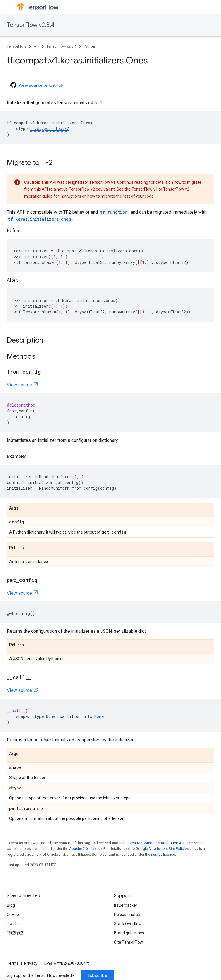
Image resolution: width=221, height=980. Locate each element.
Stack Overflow (128, 924)
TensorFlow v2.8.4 (31, 25)
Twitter (14, 924)
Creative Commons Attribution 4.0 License (163, 843)
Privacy (31, 963)
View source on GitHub (37, 85)
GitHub (13, 915)
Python (89, 46)
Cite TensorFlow (128, 942)
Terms (13, 963)
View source (19, 385)
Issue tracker (126, 905)
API (36, 46)
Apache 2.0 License (85, 849)
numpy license (163, 854)
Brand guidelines (129, 933)
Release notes (127, 915)
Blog (11, 905)
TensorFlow (17, 46)
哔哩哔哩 (15, 933)
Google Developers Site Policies (162, 849)
